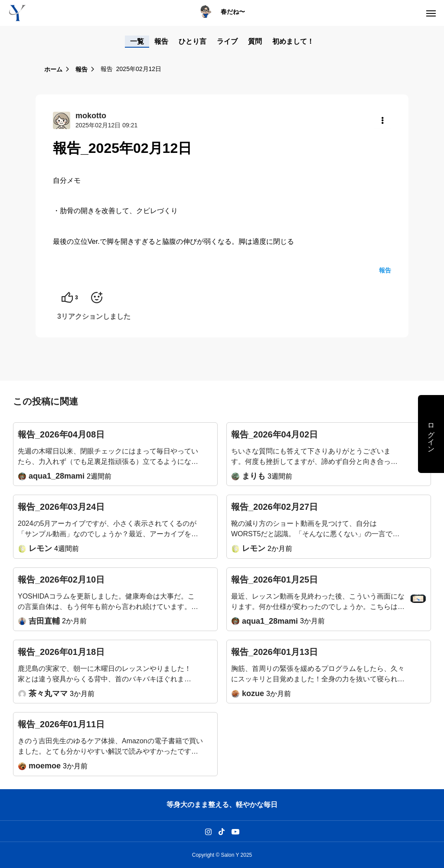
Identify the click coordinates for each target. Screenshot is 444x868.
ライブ (227, 41)
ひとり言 (193, 41)
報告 (161, 41)
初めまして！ (293, 41)
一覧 (137, 41)
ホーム (53, 69)
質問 (255, 41)
